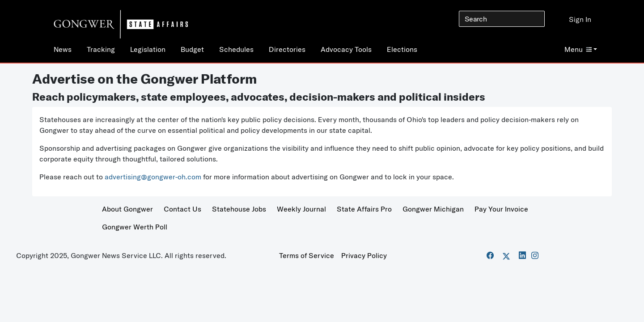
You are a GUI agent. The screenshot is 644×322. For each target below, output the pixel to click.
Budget (192, 49)
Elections (402, 49)
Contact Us (182, 209)
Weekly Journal (301, 209)
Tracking (101, 49)
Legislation (148, 49)
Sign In (580, 19)
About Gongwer (127, 209)
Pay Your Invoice (501, 209)
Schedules (236, 49)
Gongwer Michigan (433, 209)
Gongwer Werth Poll (135, 227)
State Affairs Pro (364, 209)
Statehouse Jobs (239, 209)
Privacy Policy (364, 255)
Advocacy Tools (346, 49)
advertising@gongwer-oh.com (153, 177)
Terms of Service (307, 255)
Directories (287, 49)
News (63, 49)
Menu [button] (578, 49)
